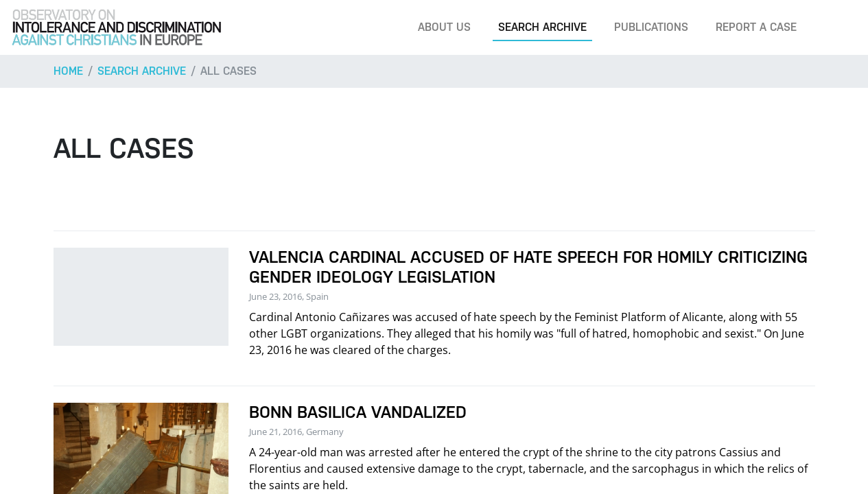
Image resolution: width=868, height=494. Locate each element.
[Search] (836, 27)
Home (68, 71)
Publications (651, 27)
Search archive (542, 27)
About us (444, 27)
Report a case (756, 27)
